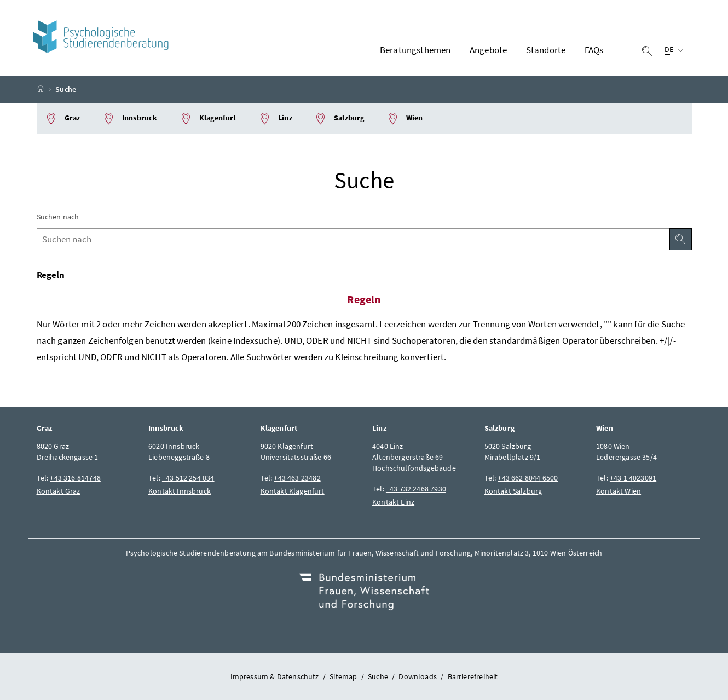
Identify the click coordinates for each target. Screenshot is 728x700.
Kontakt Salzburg (513, 491)
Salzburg (339, 118)
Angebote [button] (488, 50)
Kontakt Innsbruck (180, 491)
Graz (63, 118)
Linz (275, 118)
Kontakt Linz (393, 502)
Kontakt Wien (619, 491)
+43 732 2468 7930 (416, 489)
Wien (405, 118)
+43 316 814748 (75, 478)
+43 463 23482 (297, 478)
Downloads (418, 676)
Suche (378, 676)
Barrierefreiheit (473, 676)
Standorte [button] (546, 50)
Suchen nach (58, 217)
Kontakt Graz (59, 491)
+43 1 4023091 (633, 478)
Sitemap (343, 676)
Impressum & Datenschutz (275, 676)
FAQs (594, 50)
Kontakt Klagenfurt (293, 491)
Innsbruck (130, 118)
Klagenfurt (208, 118)
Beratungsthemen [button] (415, 50)
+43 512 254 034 (188, 478)
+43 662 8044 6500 (528, 478)
